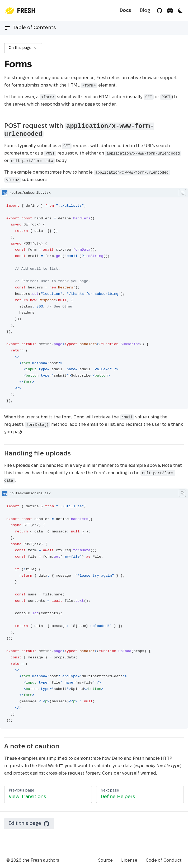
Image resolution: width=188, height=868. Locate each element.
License (129, 860)
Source (105, 860)
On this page (23, 48)
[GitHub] (159, 11)
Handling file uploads (41, 454)
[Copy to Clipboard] (182, 193)
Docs (125, 11)
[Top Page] (20, 11)
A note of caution (35, 747)
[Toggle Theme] (181, 11)
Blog (145, 11)
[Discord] (170, 11)
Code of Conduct (164, 860)
